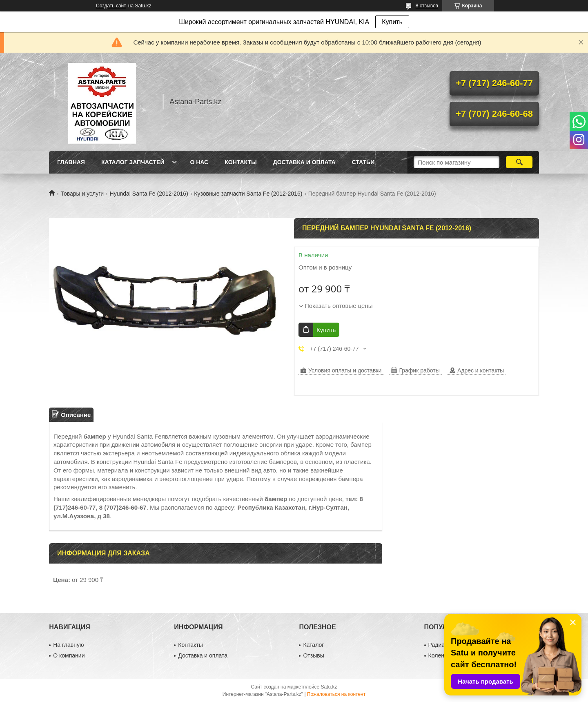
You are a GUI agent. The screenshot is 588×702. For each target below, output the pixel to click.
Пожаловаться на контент (336, 694)
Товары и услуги (82, 194)
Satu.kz (329, 687)
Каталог (313, 645)
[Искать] (519, 162)
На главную (68, 645)
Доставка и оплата (304, 162)
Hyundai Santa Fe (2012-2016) (149, 194)
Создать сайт (111, 6)
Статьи (363, 162)
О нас (199, 162)
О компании (69, 655)
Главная (71, 162)
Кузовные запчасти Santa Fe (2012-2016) (248, 194)
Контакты (241, 162)
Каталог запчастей (133, 162)
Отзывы (313, 655)
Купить (392, 22)
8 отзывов (427, 6)
